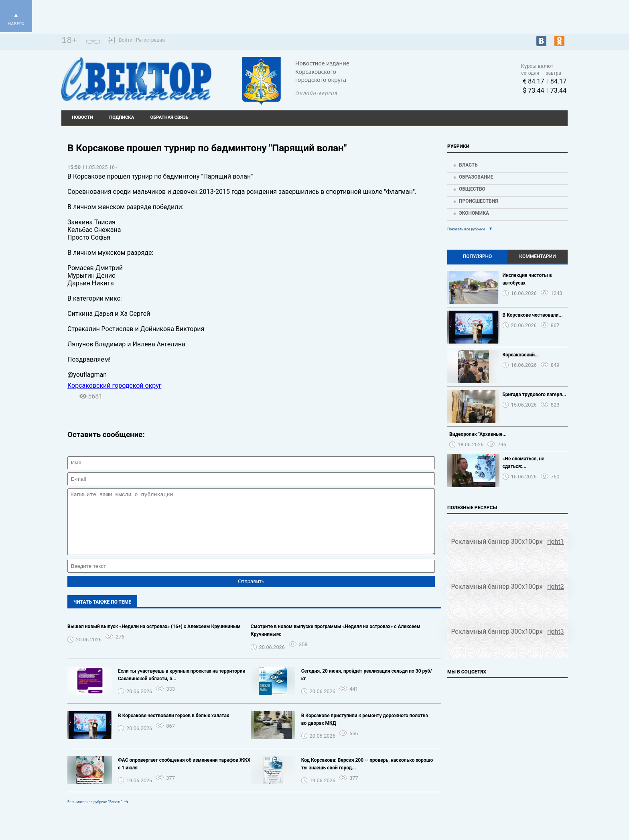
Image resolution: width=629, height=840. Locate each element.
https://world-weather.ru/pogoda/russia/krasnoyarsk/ (435, 83)
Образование (476, 177)
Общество (472, 189)
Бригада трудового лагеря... (535, 395)
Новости (82, 117)
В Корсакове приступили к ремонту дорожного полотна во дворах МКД (365, 731)
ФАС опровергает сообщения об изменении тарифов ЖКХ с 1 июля (184, 776)
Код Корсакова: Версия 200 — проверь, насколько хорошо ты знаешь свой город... (367, 776)
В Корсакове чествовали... (533, 315)
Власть (468, 165)
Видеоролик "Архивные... (478, 434)
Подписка (122, 117)
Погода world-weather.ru (435, 75)
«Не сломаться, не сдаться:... (523, 463)
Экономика (474, 213)
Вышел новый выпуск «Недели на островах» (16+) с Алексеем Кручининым (154, 639)
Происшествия (478, 201)
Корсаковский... (521, 355)
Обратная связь (169, 117)
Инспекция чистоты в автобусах (527, 279)
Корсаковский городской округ (115, 385)
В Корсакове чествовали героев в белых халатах (173, 728)
